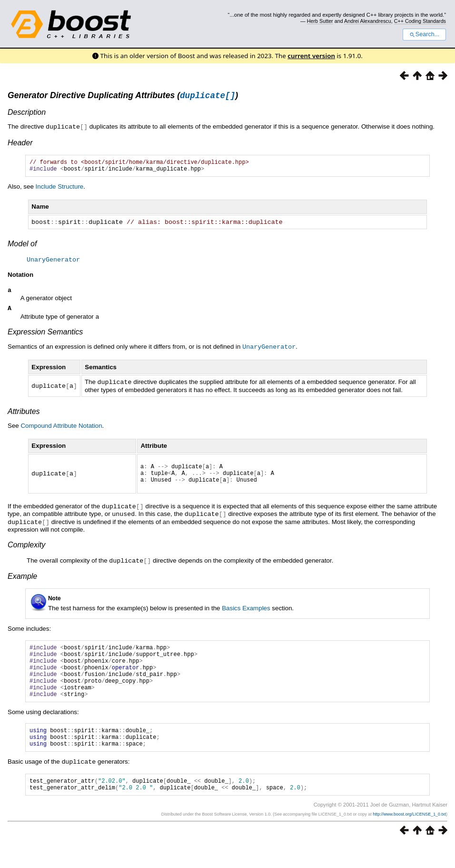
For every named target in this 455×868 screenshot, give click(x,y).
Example (22, 582)
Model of (22, 247)
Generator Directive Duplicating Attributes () (123, 97)
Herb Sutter (320, 21)
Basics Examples (246, 614)
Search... (424, 34)
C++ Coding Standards (420, 21)
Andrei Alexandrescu (368, 21)
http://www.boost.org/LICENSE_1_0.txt (409, 838)
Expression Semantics (45, 336)
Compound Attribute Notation (61, 429)
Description (27, 114)
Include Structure (60, 190)
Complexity (26, 551)
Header (20, 144)
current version (311, 56)
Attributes (24, 415)
